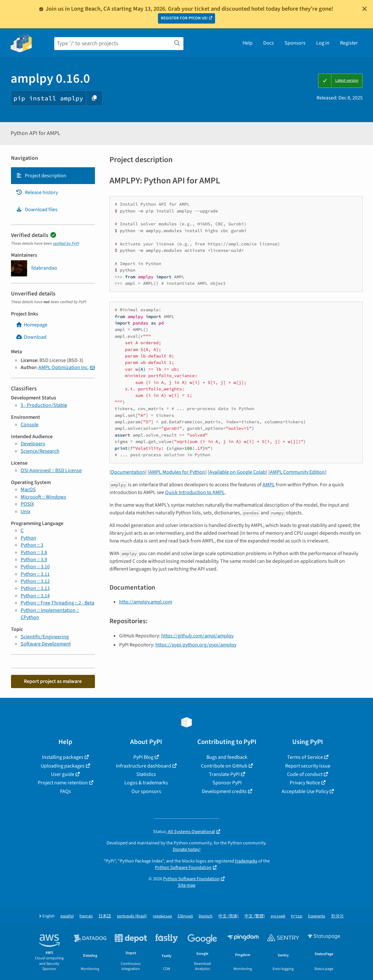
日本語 (105, 916)
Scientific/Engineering (45, 637)
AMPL (269, 485)
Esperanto (317, 916)
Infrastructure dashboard (144, 766)
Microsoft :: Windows (43, 497)
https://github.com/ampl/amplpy (197, 636)
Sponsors (295, 43)
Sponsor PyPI (227, 783)
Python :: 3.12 (35, 581)
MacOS (28, 490)
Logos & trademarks (146, 783)
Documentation (128, 472)
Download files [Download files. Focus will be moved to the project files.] (37, 210)
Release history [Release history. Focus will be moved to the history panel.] (37, 192)
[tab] (53, 176)
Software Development (46, 644)
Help (248, 43)
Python (28, 538)
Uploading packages (63, 766)
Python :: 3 (32, 545)
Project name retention (63, 783)
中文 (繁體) (255, 916)
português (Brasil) (132, 916)
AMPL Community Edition (297, 472)
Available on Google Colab (238, 472)
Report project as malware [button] (53, 681)
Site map (187, 885)
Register (349, 43)
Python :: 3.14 (35, 596)
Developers (33, 444)
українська (162, 916)
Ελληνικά (185, 916)
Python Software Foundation (183, 867)
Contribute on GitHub (224, 766)
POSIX (27, 504)
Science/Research (40, 451)
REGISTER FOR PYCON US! (184, 18)
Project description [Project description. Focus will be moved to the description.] (41, 176)
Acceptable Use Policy (305, 791)
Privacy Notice (305, 783)
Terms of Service (305, 757)
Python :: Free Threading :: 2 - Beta (57, 603)
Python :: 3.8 (34, 552)
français (86, 916)
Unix (26, 511)
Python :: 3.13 (35, 588)
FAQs (66, 791)
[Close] (365, 9)
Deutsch (206, 916)
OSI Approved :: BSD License (51, 470)
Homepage (32, 325)
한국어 (337, 916)
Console (30, 425)
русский (278, 916)
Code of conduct (305, 774)
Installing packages (63, 757)
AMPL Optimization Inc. (64, 367)
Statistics (146, 774)
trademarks (246, 861)
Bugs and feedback (227, 757)
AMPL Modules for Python (177, 472)
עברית (297, 916)
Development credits (224, 791)
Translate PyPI (224, 774)
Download (31, 337)
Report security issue (308, 766)
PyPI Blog (143, 757)
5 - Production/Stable (44, 405)
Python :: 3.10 (35, 567)
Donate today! (187, 849)
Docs (269, 43)
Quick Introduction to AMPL (195, 492)
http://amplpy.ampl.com (146, 602)
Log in (323, 43)
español (67, 916)
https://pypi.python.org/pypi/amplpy (196, 645)
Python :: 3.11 (35, 574)
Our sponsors (146, 791)
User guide (63, 774)
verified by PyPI (66, 243)
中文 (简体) (228, 916)
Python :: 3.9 (34, 560)
